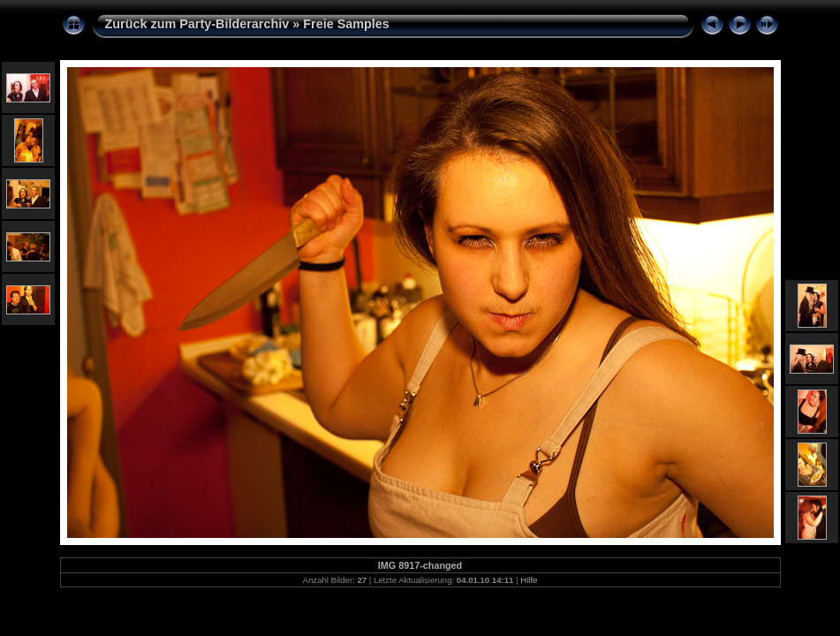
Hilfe (529, 580)
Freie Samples (346, 24)
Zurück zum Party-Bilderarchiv (197, 24)
